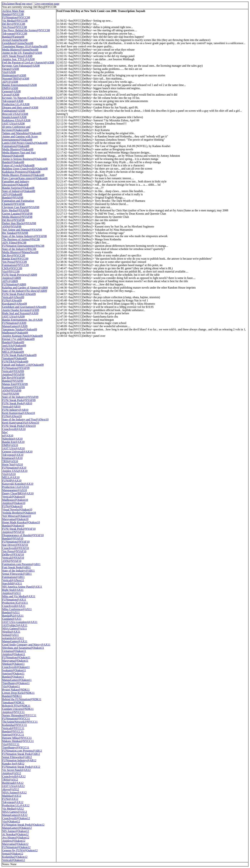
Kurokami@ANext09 (14, 304)
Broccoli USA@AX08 (15, 114)
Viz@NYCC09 (11, 271)
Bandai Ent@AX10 (13, 442)
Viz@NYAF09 (11, 394)
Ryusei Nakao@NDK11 (16, 690)
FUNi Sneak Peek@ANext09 (19, 294)
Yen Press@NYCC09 (14, 262)
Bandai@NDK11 (12, 696)
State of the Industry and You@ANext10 (25, 419)
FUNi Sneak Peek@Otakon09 (19, 355)
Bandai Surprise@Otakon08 (18, 188)
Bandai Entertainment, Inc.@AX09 (22, 320)
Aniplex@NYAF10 (13, 532)
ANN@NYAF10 (12, 561)
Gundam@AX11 (12, 619)
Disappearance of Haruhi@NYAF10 (23, 535)
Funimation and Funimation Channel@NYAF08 (18, 202)
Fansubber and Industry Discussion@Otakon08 (16, 183)
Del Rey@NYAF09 (13, 378)
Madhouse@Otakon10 (15, 500)
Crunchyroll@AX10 (14, 429)
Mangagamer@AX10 (14, 490)
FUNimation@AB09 (14, 284)
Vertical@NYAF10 (13, 558)
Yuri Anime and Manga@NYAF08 (22, 230)
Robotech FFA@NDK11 (16, 706)
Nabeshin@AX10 (12, 439)
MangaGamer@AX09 (15, 326)
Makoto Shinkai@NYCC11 (18, 741)
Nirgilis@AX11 (11, 632)
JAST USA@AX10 (13, 448)
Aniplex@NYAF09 (13, 374)
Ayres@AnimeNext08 (15, 40)
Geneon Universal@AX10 (17, 452)
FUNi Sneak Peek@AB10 (17, 403)
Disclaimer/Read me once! (17, 4)
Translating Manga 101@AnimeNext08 (25, 46)
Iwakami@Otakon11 (14, 670)
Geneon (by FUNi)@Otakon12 (20, 850)
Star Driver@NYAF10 (15, 545)
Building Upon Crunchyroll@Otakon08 (25, 169)
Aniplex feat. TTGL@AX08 (18, 59)
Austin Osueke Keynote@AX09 (21, 310)
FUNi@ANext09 (12, 300)
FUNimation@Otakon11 (16, 657)
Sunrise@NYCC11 (13, 735)
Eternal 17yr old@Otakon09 (18, 339)
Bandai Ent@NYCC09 (15, 259)
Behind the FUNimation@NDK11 (22, 699)
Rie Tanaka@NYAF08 (15, 233)
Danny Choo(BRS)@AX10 (18, 493)
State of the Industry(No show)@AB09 (25, 291)
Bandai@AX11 (11, 612)
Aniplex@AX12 (12, 773)
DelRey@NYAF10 (13, 555)
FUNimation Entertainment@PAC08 (23, 246)
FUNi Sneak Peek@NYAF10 (19, 529)
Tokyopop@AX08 (13, 101)
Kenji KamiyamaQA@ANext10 (21, 423)
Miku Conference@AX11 (17, 609)
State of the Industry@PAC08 (19, 249)
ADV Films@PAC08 (14, 243)
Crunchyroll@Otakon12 (16, 818)
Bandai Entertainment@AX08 (19, 85)
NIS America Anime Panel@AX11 (22, 587)
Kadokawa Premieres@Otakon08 (21, 172)
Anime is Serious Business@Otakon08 (24, 159)
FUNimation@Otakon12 (16, 847)
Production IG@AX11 (15, 603)
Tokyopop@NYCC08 (15, 34)
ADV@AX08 (10, 82)
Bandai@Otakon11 (13, 677)
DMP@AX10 (10, 445)
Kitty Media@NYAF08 (16, 210)
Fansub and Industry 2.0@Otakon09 (23, 365)
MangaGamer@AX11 (15, 641)
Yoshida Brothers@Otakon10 (19, 513)
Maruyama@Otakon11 (15, 661)
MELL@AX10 (11, 477)
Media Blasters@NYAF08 (17, 217)
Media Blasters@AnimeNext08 (20, 50)
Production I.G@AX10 (15, 487)
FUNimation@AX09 (14, 323)
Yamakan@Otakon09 (14, 358)
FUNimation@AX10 (14, 468)
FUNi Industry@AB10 (15, 410)
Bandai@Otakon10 (13, 526)
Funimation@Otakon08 (16, 146)
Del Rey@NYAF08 (13, 220)
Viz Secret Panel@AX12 (16, 770)
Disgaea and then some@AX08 (20, 107)
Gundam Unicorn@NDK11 (18, 709)
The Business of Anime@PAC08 (21, 239)
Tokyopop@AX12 (13, 802)
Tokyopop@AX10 (13, 455)
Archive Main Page (13, 11)
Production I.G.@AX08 (16, 104)
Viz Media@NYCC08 (15, 21)
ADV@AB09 (10, 281)
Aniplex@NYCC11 (13, 712)
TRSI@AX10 (10, 461)
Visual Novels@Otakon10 (17, 509)
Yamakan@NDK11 (13, 702)
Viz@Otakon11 (11, 686)
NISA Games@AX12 (15, 812)
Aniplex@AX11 (12, 593)
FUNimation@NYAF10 (16, 542)
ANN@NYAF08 (12, 226)
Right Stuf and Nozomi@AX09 (20, 313)
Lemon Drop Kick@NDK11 (18, 693)
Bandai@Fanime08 (13, 37)
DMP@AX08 (10, 88)
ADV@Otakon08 (12, 194)
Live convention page (47, 4)
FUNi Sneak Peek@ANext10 (19, 426)
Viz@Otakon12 (11, 821)
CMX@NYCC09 (12, 268)
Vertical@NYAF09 (13, 371)
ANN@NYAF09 (12, 390)
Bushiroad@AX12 (13, 783)
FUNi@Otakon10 (12, 506)
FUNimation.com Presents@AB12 (22, 751)
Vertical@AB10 (11, 407)
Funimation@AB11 (13, 577)
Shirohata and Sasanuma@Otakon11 (23, 648)
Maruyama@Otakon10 (15, 519)
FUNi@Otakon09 (12, 349)
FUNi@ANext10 (12, 416)
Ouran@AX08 (11, 69)
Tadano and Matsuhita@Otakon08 (22, 133)
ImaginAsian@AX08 (14, 117)
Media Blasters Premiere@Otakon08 (23, 175)
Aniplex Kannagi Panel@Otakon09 (22, 336)
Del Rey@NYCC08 (14, 24)
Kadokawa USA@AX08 (16, 120)
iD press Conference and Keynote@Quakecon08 (16, 128)
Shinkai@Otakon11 (13, 664)
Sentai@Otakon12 (13, 854)
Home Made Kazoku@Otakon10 (21, 522)
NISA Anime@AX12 (14, 793)
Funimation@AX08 (14, 111)
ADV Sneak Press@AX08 (17, 56)
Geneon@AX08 (11, 91)
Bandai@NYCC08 (13, 14)
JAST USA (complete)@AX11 (20, 622)
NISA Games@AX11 (14, 628)
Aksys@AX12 (11, 789)
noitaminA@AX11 (13, 638)
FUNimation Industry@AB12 (19, 760)
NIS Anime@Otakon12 (16, 831)
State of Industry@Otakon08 (19, 191)
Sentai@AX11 (10, 635)
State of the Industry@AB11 (18, 571)
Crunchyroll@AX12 (14, 776)
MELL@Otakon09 (13, 352)
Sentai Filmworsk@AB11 (17, 574)
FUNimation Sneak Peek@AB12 (21, 754)
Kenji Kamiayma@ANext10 (18, 413)
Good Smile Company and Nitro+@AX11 (26, 645)
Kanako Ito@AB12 (13, 764)
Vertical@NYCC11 (13, 728)
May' (5, 432)
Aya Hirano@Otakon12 (16, 838)
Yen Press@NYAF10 (14, 551)
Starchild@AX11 (12, 583)
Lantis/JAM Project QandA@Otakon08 (25, 143)
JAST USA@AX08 (13, 124)
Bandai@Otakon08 (13, 162)
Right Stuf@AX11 (13, 590)
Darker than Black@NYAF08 (19, 223)
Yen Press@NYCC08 (14, 27)
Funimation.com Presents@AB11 (21, 564)
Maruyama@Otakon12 (15, 844)
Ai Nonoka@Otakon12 (15, 834)
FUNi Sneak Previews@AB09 (20, 275)
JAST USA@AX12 (13, 786)
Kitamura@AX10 (12, 458)
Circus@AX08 (11, 95)
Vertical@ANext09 (13, 297)
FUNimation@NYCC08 (16, 17)
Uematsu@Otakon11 (14, 651)
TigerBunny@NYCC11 (16, 747)
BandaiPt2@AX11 (13, 616)
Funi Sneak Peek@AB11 (16, 567)
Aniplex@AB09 (12, 278)
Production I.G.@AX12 (16, 805)
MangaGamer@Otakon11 (17, 680)
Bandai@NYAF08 (13, 198)
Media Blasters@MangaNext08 (20, 252)
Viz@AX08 (9, 72)
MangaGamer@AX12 (15, 815)
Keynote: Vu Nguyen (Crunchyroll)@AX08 (27, 98)
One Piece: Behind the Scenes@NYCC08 (26, 30)
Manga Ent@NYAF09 (15, 384)
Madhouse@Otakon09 (15, 333)
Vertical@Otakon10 (14, 497)
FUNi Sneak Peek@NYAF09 (19, 400)
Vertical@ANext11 (13, 580)
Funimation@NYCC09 (15, 265)
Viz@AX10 (9, 474)
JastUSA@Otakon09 (14, 345)
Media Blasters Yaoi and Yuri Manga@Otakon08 (19, 154)
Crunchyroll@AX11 (14, 606)
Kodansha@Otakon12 (15, 857)
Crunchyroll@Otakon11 (16, 667)
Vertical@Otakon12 (14, 860)
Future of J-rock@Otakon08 (18, 165)
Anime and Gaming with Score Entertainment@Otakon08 (20, 138)
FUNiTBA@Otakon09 (15, 362)
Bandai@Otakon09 (13, 342)
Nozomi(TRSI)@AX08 (16, 79)
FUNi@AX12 (10, 799)
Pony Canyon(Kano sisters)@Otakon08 (25, 178)
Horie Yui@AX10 (12, 464)
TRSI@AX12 (10, 780)
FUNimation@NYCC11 (16, 719)
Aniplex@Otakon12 (14, 841)
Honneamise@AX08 (14, 75)
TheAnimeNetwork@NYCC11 (20, 722)
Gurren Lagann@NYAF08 (17, 214)
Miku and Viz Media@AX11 (19, 596)
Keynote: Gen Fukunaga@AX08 (21, 66)
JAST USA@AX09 (13, 317)
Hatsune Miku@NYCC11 (17, 738)
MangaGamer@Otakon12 (17, 828)
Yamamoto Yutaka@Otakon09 (20, 329)
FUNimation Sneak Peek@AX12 (21, 767)
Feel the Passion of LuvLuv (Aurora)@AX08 (28, 62)
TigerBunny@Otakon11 (16, 683)
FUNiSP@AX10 (12, 481)
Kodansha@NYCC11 (15, 725)
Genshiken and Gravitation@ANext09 (24, 307)
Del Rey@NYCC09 (14, 255)
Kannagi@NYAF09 (13, 387)
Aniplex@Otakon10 (14, 503)
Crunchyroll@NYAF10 (16, 548)
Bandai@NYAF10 (13, 538)
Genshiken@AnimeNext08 (18, 43)
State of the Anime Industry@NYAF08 (24, 236)
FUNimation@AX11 (14, 600)
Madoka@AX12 (12, 796)
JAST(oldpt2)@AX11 (15, 625)
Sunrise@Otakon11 (13, 674)
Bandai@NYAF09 (13, 381)
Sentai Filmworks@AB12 (17, 757)
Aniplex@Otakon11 (14, 654)
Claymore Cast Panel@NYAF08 (21, 207)
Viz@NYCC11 (11, 744)
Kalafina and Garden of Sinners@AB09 (25, 288)
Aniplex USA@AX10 (15, 471)
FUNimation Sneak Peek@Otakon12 (23, 825)
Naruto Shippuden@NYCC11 (19, 715)
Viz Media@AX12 (13, 809)
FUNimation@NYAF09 (16, 368)
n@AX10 (8, 436)
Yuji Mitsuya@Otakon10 (17, 516)
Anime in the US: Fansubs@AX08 (22, 53)
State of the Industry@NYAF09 (20, 397)
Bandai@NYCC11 (13, 731)
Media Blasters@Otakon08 (18, 149)
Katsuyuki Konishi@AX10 (18, 484)
